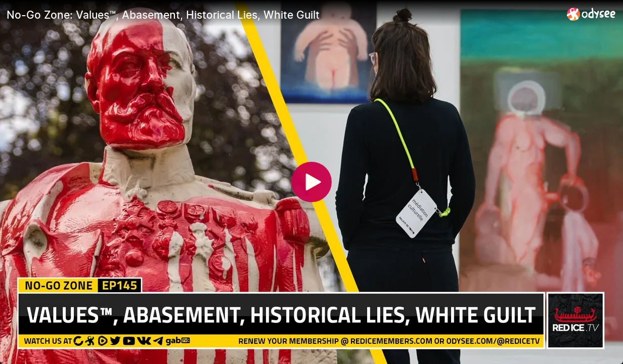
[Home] (591, 14)
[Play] (312, 182)
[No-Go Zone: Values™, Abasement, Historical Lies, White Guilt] (283, 15)
